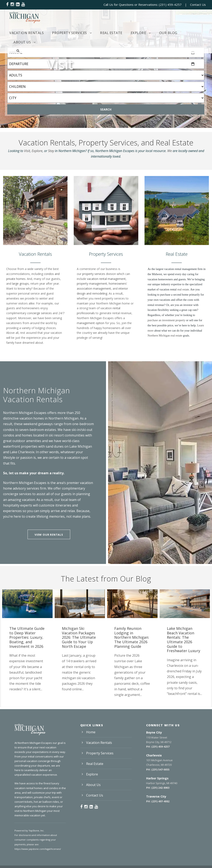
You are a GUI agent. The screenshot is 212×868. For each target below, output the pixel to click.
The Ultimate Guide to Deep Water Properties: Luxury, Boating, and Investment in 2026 (27, 637)
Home (91, 732)
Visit (27, 151)
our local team (66, 500)
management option (91, 323)
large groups (20, 284)
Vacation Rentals (26, 33)
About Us (22, 42)
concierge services (39, 313)
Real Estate (111, 33)
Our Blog (168, 33)
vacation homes (32, 418)
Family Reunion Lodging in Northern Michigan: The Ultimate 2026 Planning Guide (132, 637)
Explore (138, 33)
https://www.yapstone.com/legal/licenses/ (38, 849)
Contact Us (198, 5)
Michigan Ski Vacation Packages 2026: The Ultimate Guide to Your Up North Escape (79, 637)
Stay (51, 151)
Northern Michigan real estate (165, 336)
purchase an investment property (166, 320)
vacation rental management (106, 279)
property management (92, 284)
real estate (183, 290)
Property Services (69, 33)
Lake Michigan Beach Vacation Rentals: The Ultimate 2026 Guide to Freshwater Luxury (184, 640)
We (170, 151)
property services (94, 274)
